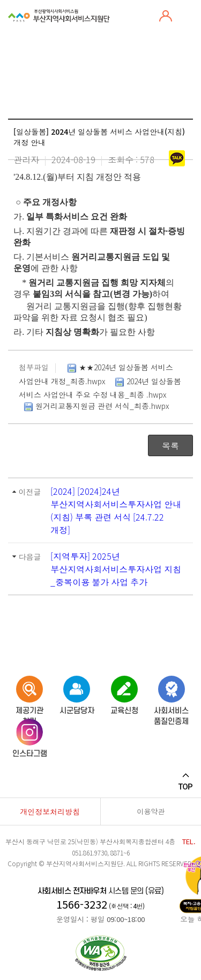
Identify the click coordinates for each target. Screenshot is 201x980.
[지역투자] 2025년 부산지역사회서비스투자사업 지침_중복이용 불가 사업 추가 (116, 569)
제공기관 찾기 (29, 693)
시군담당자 (77, 693)
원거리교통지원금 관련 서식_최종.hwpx (95, 407)
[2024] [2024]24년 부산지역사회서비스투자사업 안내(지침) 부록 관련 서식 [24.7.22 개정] (116, 510)
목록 (170, 445)
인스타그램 (30, 736)
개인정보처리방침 (50, 811)
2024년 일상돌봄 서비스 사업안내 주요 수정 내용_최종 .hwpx (100, 387)
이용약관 (151, 811)
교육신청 (124, 693)
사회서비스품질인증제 (171, 693)
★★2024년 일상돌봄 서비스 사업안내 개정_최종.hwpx (96, 374)
